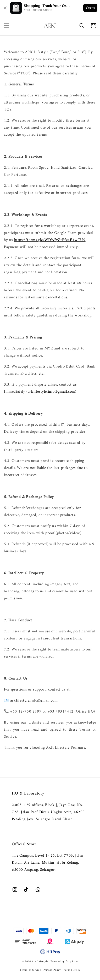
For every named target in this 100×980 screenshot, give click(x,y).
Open (90, 8)
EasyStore (72, 962)
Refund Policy (72, 970)
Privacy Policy (52, 970)
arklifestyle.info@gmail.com (51, 392)
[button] (7, 26)
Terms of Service (30, 970)
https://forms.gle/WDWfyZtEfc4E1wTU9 (50, 240)
